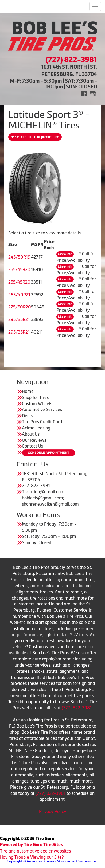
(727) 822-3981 (77, 708)
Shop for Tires (35, 397)
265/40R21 (19, 295)
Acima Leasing (36, 428)
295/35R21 (19, 319)
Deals (27, 416)
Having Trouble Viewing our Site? (32, 857)
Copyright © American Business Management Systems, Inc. (53, 861)
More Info (65, 254)
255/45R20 (19, 269)
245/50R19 (19, 257)
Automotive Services (42, 409)
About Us (31, 434)
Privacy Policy (53, 811)
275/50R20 (20, 307)
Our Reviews (34, 440)
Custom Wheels (37, 404)
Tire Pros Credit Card (42, 422)
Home (28, 391)
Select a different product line (35, 137)
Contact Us (32, 446)
